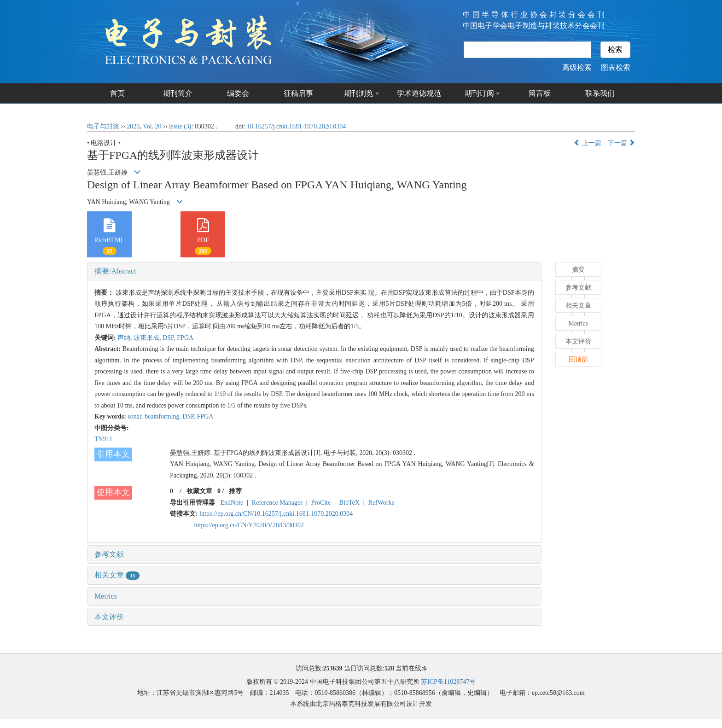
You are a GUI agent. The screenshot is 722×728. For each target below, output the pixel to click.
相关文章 (117, 575)
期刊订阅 (479, 93)
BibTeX (349, 503)
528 (389, 668)
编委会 (238, 93)
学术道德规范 (419, 93)
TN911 (103, 439)
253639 (333, 668)
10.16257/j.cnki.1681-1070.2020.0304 (296, 126)
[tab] (314, 271)
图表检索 (616, 67)
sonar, (136, 416)
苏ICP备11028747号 (448, 682)
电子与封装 (103, 126)
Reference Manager (277, 503)
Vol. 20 (152, 126)
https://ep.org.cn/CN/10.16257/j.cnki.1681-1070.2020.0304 (276, 514)
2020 (133, 126)
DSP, (170, 338)
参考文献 (109, 554)
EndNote (232, 503)
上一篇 (588, 143)
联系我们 (600, 93)
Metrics (106, 596)
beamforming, (163, 416)
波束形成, (148, 338)
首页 (117, 93)
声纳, (125, 338)
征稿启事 (298, 93)
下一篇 (622, 143)
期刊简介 (178, 93)
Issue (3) (180, 126)
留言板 (540, 93)
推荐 (235, 491)
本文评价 (109, 617)
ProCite (321, 503)
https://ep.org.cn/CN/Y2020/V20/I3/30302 (249, 525)
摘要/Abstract (115, 271)
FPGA (185, 338)
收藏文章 (199, 491)
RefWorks (381, 503)
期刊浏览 (359, 93)
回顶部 (578, 359)
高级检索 (577, 67)
